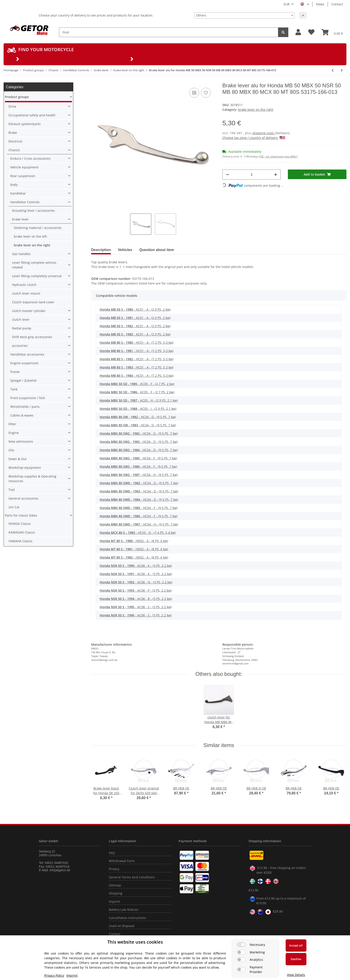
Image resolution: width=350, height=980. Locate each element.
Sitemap (115, 885)
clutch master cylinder (29, 311)
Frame (15, 372)
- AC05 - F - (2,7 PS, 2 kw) (137, 384)
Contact (337, 4)
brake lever (20, 219)
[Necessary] (241, 945)
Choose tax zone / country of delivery (254, 138)
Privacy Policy (54, 975)
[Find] (169, 32)
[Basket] (332, 32)
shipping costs (264, 133)
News (320, 4)
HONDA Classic (20, 524)
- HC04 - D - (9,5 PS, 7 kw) (138, 417)
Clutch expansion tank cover (33, 302)
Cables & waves (22, 415)
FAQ (112, 853)
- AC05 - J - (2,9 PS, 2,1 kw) (138, 409)
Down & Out (18, 459)
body (14, 185)
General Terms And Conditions (132, 877)
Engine (14, 433)
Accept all (296, 945)
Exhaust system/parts (25, 124)
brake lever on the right (256, 110)
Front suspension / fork (28, 398)
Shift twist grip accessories (32, 337)
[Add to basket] (317, 174)
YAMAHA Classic (21, 541)
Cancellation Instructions (128, 918)
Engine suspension (24, 363)
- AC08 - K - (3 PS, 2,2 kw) (136, 566)
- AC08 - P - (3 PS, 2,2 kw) (136, 590)
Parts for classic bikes (21, 515)
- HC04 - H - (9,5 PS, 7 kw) (139, 475)
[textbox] (244, 15)
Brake (13, 133)
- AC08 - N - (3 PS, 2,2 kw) (136, 582)
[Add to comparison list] (194, 93)
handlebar (18, 193)
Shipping (116, 893)
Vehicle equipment (24, 167)
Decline (296, 959)
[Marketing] (241, 952)
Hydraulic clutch (24, 285)
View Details (296, 975)
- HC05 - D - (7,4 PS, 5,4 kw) (138, 533)
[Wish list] (311, 32)
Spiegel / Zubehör (24, 380)
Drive (12, 106)
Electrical (15, 141)
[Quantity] (252, 175)
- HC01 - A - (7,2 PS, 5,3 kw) (137, 342)
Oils (11, 450)
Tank (14, 389)
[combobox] (244, 15)
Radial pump (22, 328)
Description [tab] (101, 250)
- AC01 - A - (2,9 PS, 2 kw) (135, 309)
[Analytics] (241, 960)
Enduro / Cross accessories (30, 158)
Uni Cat (14, 507)
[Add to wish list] (206, 93)
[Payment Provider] (241, 969)
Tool (12, 490)
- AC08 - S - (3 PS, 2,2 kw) (136, 607)
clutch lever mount (26, 293)
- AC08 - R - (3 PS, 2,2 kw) (136, 599)
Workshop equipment (25, 468)
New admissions (21, 441)
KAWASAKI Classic (22, 532)
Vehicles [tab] (125, 250)
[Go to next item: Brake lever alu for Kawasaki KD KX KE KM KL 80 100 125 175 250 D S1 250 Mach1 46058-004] (342, 70)
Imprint (114, 901)
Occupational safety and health (32, 115)
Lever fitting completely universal (37, 276)
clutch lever (21, 319)
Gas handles (21, 254)
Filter (12, 424)
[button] (298, 32)
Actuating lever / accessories (33, 210)
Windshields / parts (25, 407)
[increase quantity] (276, 175)
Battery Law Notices (124, 910)
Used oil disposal (122, 926)
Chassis (14, 150)
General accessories (23, 498)
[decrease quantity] (228, 175)
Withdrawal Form (122, 861)
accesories (20, 346)
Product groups (17, 97)
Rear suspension (23, 176)
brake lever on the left (30, 236)
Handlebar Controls (25, 202)
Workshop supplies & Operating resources (32, 479)
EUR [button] (287, 4)
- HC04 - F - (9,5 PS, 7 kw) (138, 458)
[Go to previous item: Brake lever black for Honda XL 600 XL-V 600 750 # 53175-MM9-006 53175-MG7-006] (333, 70)
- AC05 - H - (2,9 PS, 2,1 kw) (139, 400)
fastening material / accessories (38, 228)
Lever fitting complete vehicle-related (35, 265)
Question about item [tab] (157, 250)
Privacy (114, 869)
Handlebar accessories (27, 354)
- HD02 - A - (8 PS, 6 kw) (134, 541)
